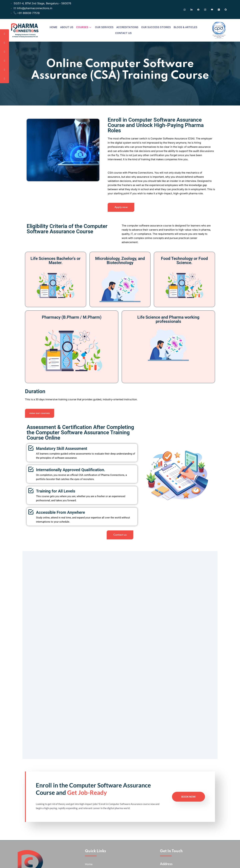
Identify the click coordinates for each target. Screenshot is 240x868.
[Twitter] (219, 9)
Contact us (120, 545)
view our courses (40, 422)
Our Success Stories (156, 27)
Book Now (188, 824)
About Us (67, 27)
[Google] (226, 9)
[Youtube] (212, 9)
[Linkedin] (191, 9)
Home (53, 27)
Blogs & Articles (185, 27)
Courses (84, 27)
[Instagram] (205, 9)
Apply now (121, 214)
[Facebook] (198, 9)
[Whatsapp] (185, 9)
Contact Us (123, 33)
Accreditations (127, 27)
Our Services (104, 27)
